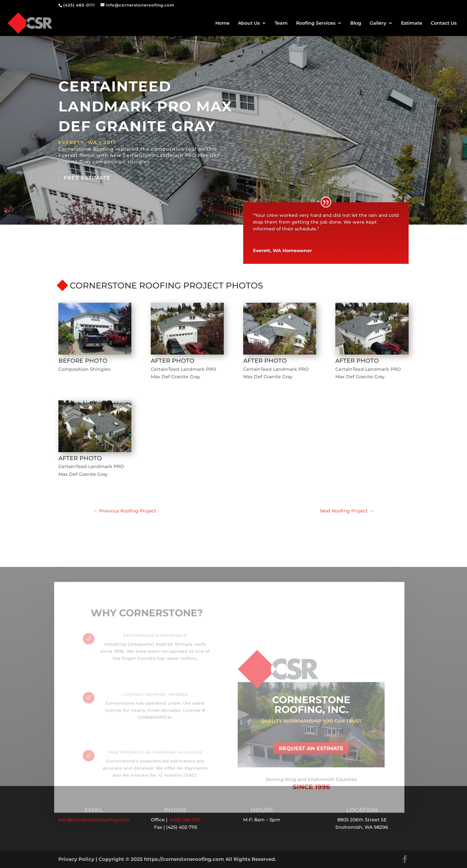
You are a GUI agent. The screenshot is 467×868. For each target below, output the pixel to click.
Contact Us (444, 23)
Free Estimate (87, 178)
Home (222, 23)
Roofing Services (316, 23)
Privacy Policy (76, 859)
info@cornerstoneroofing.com (94, 820)
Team (281, 23)
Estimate (412, 23)
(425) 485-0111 (79, 5)
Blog (356, 23)
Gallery (378, 23)
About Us (249, 23)
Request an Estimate (311, 753)
